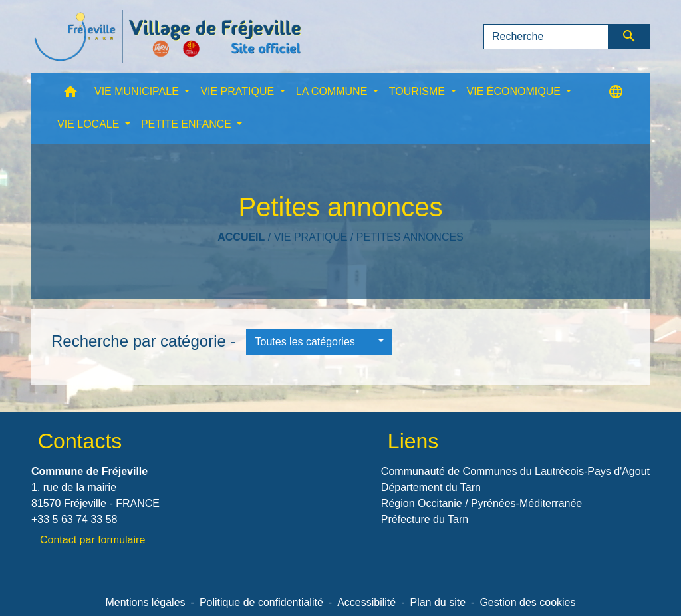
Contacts (80, 441)
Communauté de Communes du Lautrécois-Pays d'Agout (515, 471)
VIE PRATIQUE (311, 237)
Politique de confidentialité (261, 602)
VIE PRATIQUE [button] (238, 91)
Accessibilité (366, 602)
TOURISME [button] (419, 91)
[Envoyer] (629, 37)
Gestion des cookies (527, 602)
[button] (70, 95)
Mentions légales (145, 602)
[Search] (546, 37)
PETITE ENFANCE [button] (188, 124)
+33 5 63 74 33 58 (74, 519)
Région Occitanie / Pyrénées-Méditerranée (481, 503)
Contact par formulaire (92, 540)
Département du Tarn (431, 487)
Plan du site (438, 602)
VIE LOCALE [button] (90, 124)
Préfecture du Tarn (425, 519)
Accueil (241, 237)
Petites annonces (410, 237)
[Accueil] (168, 37)
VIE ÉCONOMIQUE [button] (515, 91)
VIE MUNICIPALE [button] (138, 91)
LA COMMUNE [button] (333, 91)
